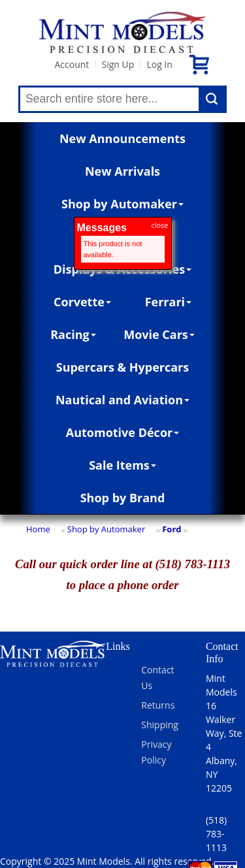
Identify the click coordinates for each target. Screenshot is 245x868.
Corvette (82, 302)
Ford (171, 529)
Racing (73, 334)
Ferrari (168, 302)
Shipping (160, 725)
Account (72, 64)
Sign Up (118, 64)
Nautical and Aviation (122, 400)
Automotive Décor (122, 432)
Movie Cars (159, 334)
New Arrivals (122, 171)
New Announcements (122, 138)
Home (38, 529)
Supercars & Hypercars (123, 367)
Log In (159, 64)
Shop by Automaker (122, 204)
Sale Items (122, 465)
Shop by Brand (123, 498)
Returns (158, 705)
